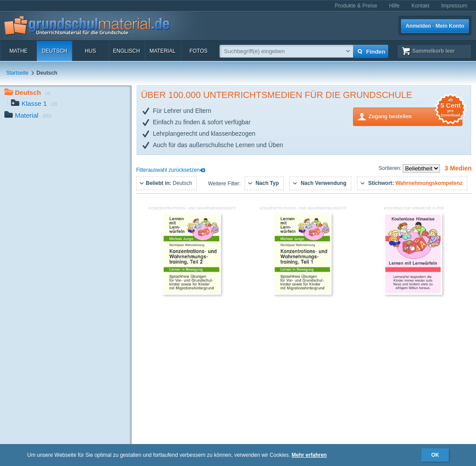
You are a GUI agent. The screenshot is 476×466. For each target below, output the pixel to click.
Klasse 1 (34, 104)
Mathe (18, 51)
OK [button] (435, 455)
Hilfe (394, 6)
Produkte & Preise (356, 6)
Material (162, 51)
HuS (90, 51)
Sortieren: (391, 168)
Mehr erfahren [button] (309, 455)
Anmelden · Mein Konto (435, 26)
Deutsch (54, 51)
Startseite (17, 73)
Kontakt (420, 6)
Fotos (198, 51)
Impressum (454, 6)
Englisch (126, 51)
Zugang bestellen (415, 116)
